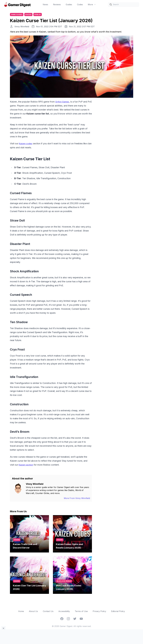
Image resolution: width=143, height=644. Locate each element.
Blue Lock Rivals (64, 581)
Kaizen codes (26, 144)
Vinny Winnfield (22, 27)
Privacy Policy (99, 612)
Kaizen (29, 15)
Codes (80, 4)
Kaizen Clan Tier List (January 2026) (29, 588)
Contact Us (48, 612)
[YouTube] (81, 619)
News (45, 4)
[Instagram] (68, 619)
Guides (69, 4)
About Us (33, 612)
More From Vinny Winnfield (77, 499)
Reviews (57, 4)
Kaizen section (26, 465)
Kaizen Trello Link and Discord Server (25, 546)
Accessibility (64, 612)
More (92, 4)
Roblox (39, 15)
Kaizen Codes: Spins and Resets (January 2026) (69, 546)
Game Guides (17, 15)
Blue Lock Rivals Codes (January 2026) (69, 588)
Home (21, 612)
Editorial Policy (118, 612)
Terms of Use (81, 612)
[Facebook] (62, 619)
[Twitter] (75, 619)
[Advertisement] (115, 137)
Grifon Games (63, 102)
